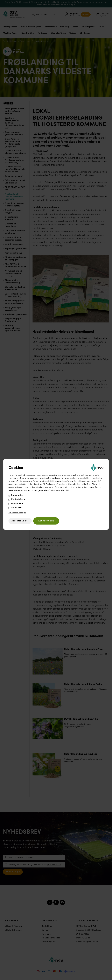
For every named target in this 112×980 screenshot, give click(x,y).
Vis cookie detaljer (17, 513)
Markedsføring (19, 499)
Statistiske (16, 508)
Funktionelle (17, 504)
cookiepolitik (63, 491)
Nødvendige (17, 495)
